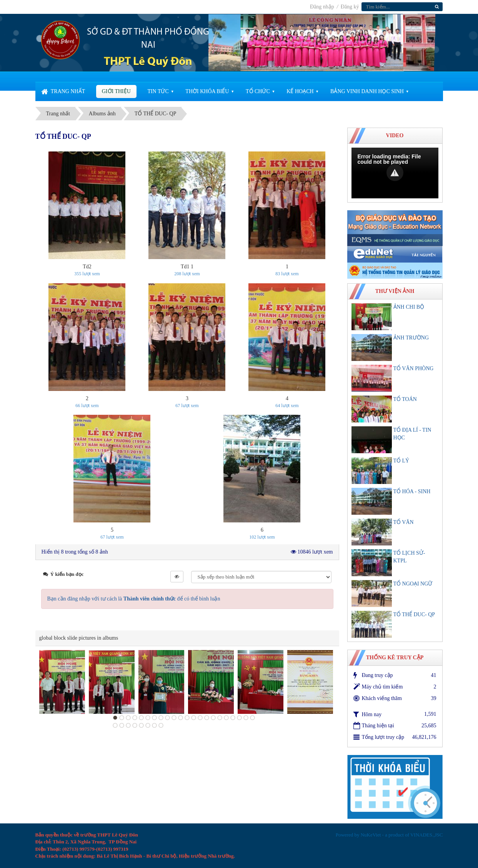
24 (122, 725)
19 (233, 718)
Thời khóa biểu (207, 91)
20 (239, 718)
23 (115, 725)
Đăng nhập (323, 7)
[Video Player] (395, 173)
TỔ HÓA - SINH (412, 491)
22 (252, 718)
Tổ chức (258, 91)
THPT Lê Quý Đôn (148, 62)
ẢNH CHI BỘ (409, 307)
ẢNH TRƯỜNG (411, 338)
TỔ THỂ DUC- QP (414, 614)
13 (193, 718)
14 (200, 718)
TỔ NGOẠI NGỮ (413, 584)
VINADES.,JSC (427, 835)
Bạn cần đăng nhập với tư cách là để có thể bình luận (134, 599)
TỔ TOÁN (405, 399)
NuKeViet (371, 835)
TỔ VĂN (404, 522)
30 (161, 725)
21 (246, 718)
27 (141, 725)
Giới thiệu (116, 91)
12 (187, 718)
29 (154, 725)
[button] (395, 173)
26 (135, 725)
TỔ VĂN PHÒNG (414, 368)
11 (180, 718)
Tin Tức (158, 91)
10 (174, 718)
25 (128, 725)
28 (148, 725)
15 (207, 718)
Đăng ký (350, 7)
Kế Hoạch (300, 91)
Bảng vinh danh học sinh (367, 91)
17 (220, 718)
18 (226, 718)
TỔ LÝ (401, 461)
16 (213, 718)
